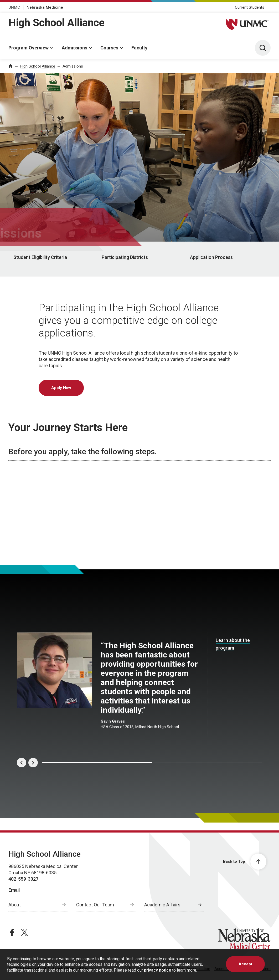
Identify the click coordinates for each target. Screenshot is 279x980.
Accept (245, 964)
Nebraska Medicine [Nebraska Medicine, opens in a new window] (45, 7)
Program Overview (29, 48)
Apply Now (61, 388)
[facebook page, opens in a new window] (12, 932)
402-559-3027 (23, 879)
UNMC (14, 7)
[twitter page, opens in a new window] (24, 932)
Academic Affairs (162, 905)
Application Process (211, 257)
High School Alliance (56, 23)
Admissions (74, 48)
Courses (109, 48)
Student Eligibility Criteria (40, 257)
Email (14, 890)
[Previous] (22, 763)
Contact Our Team (95, 905)
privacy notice (157, 970)
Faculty (139, 48)
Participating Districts (125, 257)
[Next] (33, 763)
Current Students (250, 7)
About (15, 905)
